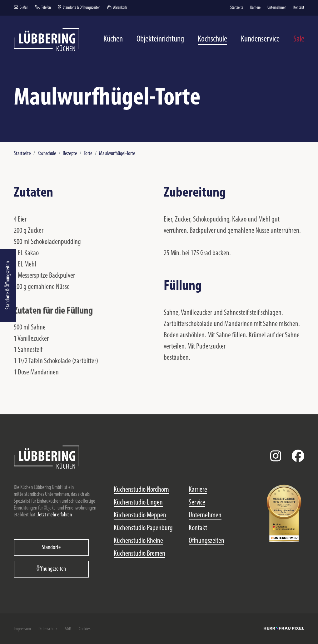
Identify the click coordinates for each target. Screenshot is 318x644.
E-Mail (21, 8)
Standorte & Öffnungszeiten (8, 285)
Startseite (22, 154)
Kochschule (47, 154)
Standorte (51, 548)
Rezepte (70, 154)
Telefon (43, 8)
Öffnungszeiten (51, 569)
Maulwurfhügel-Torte (117, 154)
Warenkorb (117, 8)
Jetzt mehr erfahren (55, 515)
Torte (88, 154)
